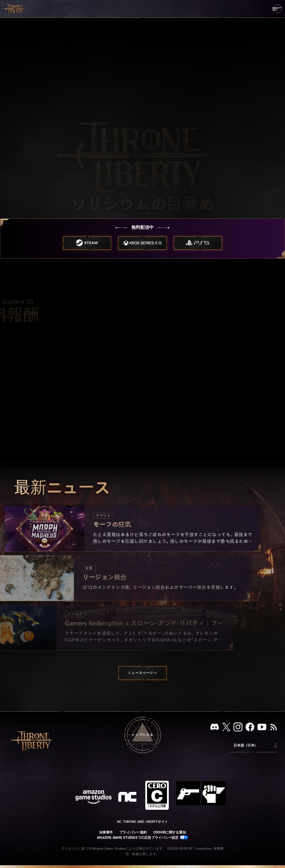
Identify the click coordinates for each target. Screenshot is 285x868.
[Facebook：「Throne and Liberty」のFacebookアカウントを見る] (250, 728)
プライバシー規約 (133, 832)
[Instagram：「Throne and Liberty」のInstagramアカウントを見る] (238, 728)
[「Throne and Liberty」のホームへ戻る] (14, 9)
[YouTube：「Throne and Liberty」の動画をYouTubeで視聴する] (262, 728)
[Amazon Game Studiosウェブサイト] (94, 798)
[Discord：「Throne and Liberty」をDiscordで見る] (215, 727)
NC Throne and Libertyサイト (143, 822)
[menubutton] (277, 9)
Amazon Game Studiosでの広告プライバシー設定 (142, 837)
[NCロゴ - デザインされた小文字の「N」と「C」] (128, 797)
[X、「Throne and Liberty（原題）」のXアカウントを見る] (226, 727)
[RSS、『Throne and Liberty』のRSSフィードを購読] (274, 728)
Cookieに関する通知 (170, 832)
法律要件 (106, 832)
